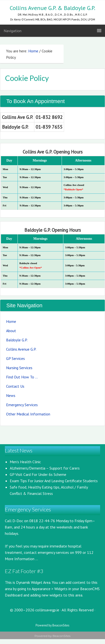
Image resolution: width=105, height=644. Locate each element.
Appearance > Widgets (50, 589)
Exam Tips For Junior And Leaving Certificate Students (54, 481)
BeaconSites (62, 636)
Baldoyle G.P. (17, 340)
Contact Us (15, 386)
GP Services (15, 358)
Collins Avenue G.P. (21, 349)
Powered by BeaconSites (52, 625)
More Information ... (21, 559)
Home (11, 321)
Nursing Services (19, 368)
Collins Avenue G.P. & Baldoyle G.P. (52, 8)
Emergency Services (22, 405)
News (11, 395)
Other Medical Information (28, 414)
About (11, 331)
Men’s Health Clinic (25, 462)
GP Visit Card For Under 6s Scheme (38, 474)
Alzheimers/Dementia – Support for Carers (45, 468)
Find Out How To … (22, 377)
